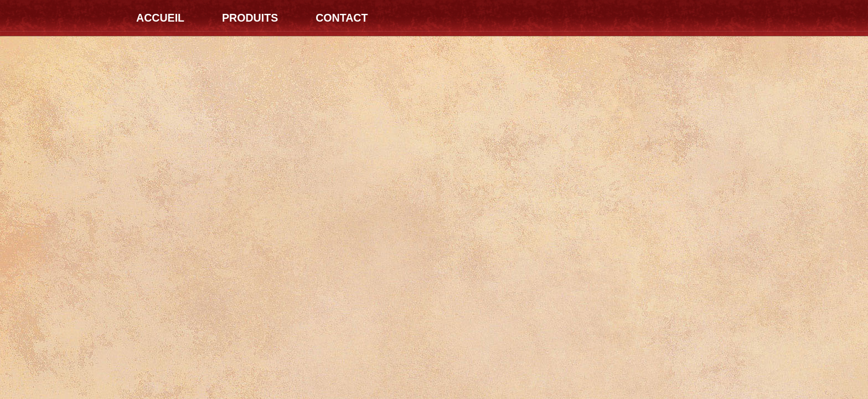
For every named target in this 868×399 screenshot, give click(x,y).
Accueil (160, 18)
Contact (342, 18)
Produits (250, 18)
